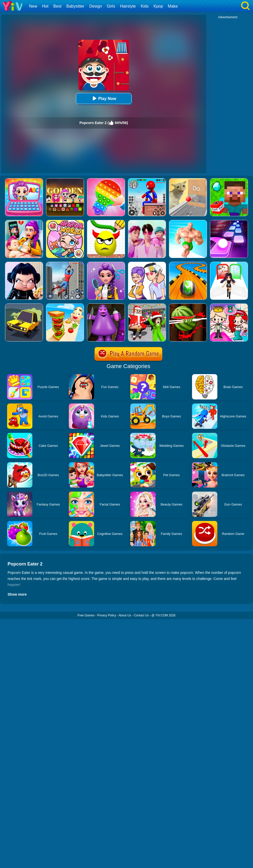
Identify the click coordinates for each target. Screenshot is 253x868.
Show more (17, 594)
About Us (125, 615)
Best (57, 6)
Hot (45, 6)
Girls (111, 6)
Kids (145, 6)
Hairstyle (128, 6)
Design (96, 6)
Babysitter (75, 6)
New (33, 6)
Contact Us (141, 615)
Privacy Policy (107, 615)
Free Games (86, 615)
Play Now (104, 98)
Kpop (158, 6)
